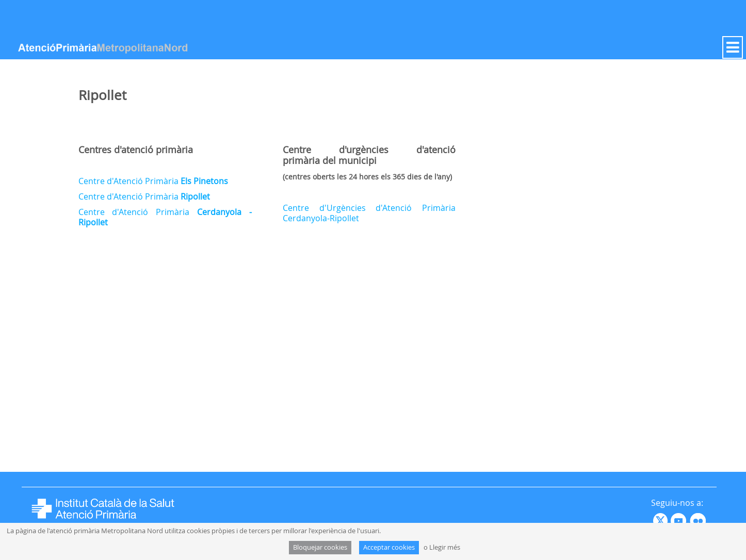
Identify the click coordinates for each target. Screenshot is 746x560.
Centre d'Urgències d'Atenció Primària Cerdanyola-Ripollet (369, 213)
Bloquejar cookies (320, 547)
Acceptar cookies (389, 547)
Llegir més (445, 547)
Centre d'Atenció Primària (153, 181)
